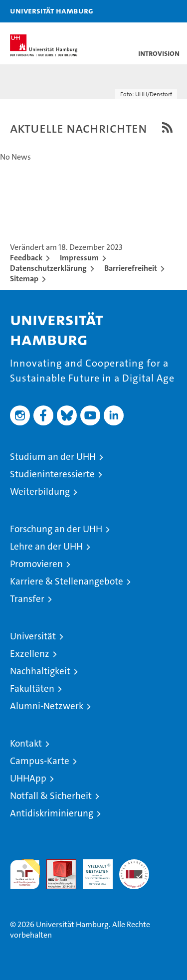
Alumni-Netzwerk (47, 706)
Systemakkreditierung (134, 865)
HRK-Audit (92, 870)
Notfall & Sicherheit (51, 796)
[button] (148, 11)
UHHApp (28, 778)
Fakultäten (32, 688)
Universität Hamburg (52, 10)
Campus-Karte (40, 761)
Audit (56, 865)
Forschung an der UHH (56, 529)
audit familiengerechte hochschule (25, 874)
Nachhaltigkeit (40, 671)
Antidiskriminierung (52, 813)
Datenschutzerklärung (48, 268)
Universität (33, 636)
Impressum (79, 258)
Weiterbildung (40, 491)
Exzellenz (30, 654)
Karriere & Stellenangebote (67, 581)
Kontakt (26, 743)
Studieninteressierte (52, 474)
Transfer (27, 599)
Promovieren (36, 564)
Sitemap (24, 279)
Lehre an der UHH (46, 546)
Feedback (26, 258)
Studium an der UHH (53, 457)
